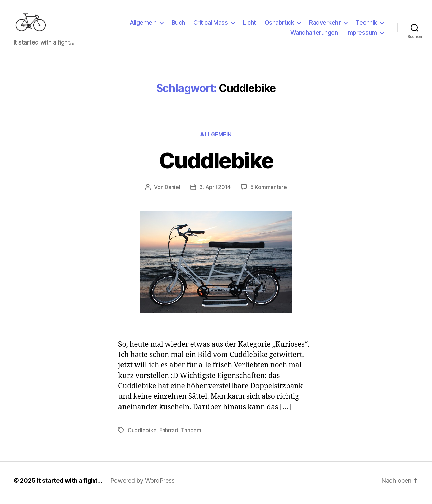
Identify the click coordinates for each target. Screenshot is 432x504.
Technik (366, 25)
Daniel (172, 191)
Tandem (191, 435)
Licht (250, 25)
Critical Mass (211, 25)
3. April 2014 (215, 191)
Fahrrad (169, 435)
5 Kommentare (269, 191)
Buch (178, 25)
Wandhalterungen (314, 35)
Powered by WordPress (143, 485)
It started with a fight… (70, 485)
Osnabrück (279, 25)
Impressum (362, 35)
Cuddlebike (216, 165)
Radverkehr (325, 25)
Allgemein (143, 25)
